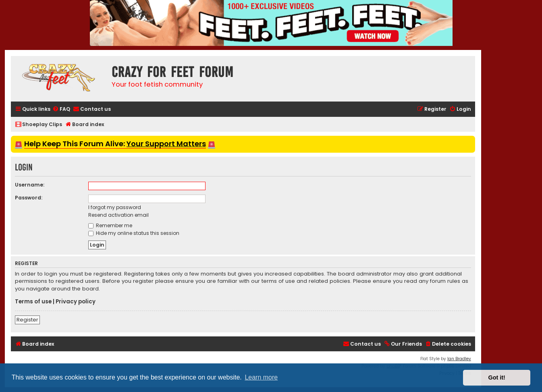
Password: (29, 198)
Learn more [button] (261, 377)
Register (27, 320)
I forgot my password (115, 207)
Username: (30, 185)
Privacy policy (76, 302)
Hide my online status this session (134, 233)
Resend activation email (118, 215)
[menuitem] (61, 109)
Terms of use (33, 302)
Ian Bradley (459, 359)
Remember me (110, 225)
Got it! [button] (497, 377)
